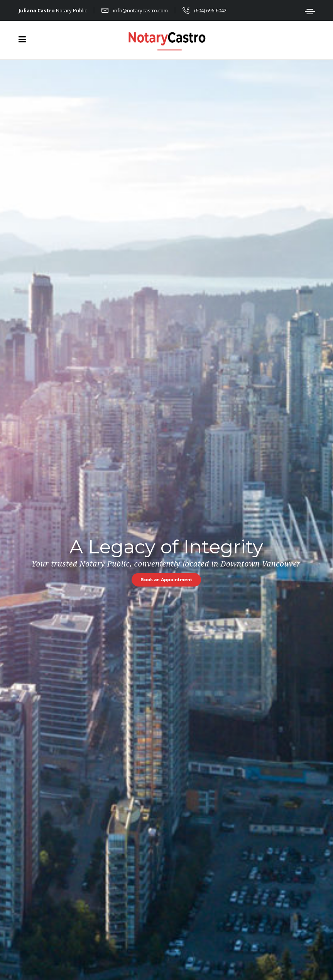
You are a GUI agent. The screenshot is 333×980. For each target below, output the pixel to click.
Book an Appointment (166, 580)
